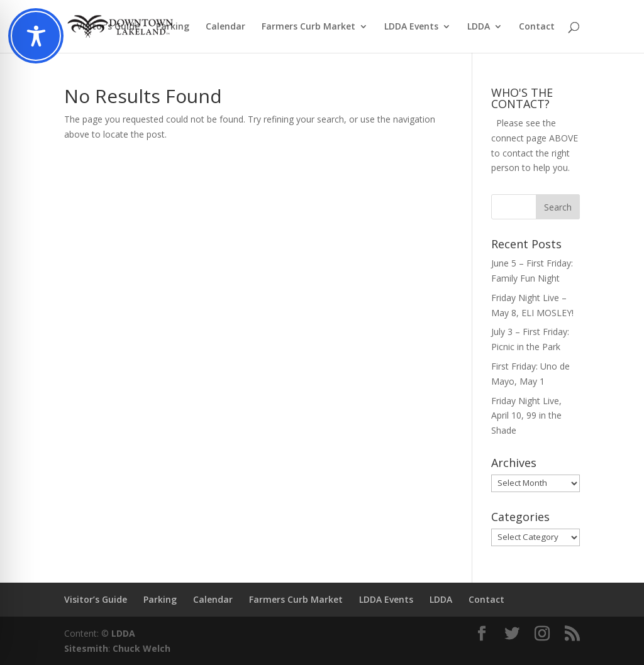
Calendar (225, 27)
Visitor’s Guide (108, 27)
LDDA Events (411, 27)
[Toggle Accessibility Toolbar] (36, 36)
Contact (537, 27)
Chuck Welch (142, 648)
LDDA (479, 27)
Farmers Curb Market (308, 27)
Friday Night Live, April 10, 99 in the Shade (526, 416)
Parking (173, 27)
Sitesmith (86, 648)
